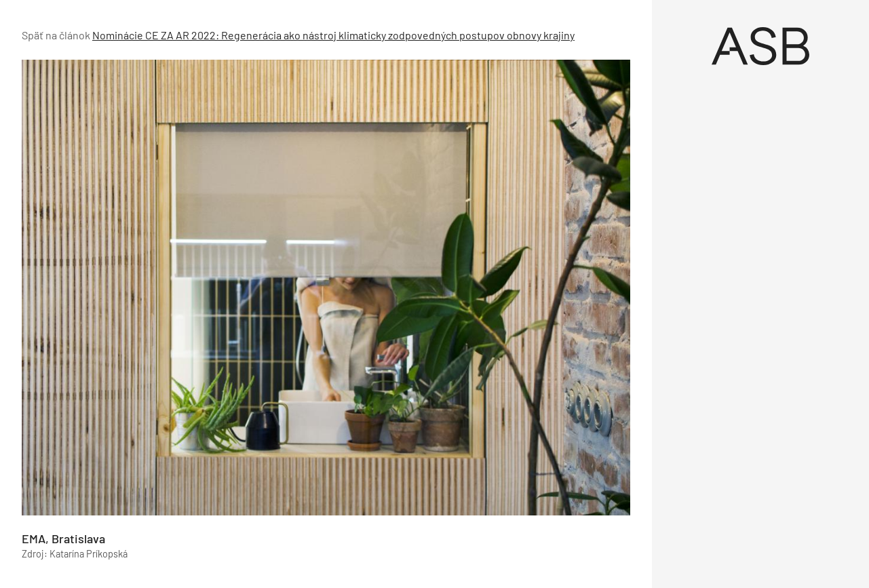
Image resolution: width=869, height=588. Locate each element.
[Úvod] (760, 46)
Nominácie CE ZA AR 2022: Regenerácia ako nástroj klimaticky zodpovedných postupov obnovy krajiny (333, 35)
